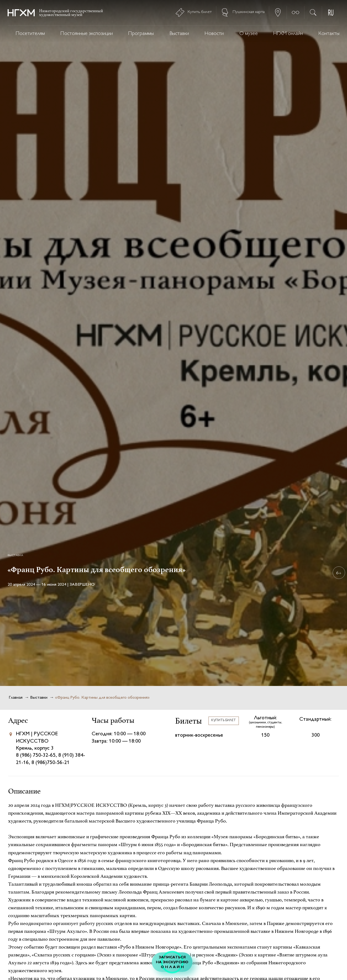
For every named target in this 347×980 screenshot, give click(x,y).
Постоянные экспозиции (87, 34)
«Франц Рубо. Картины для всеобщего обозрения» (102, 698)
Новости (214, 34)
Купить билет (224, 721)
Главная (16, 698)
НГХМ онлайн (288, 34)
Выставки (179, 34)
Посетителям (30, 34)
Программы (141, 34)
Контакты (329, 34)
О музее (249, 34)
